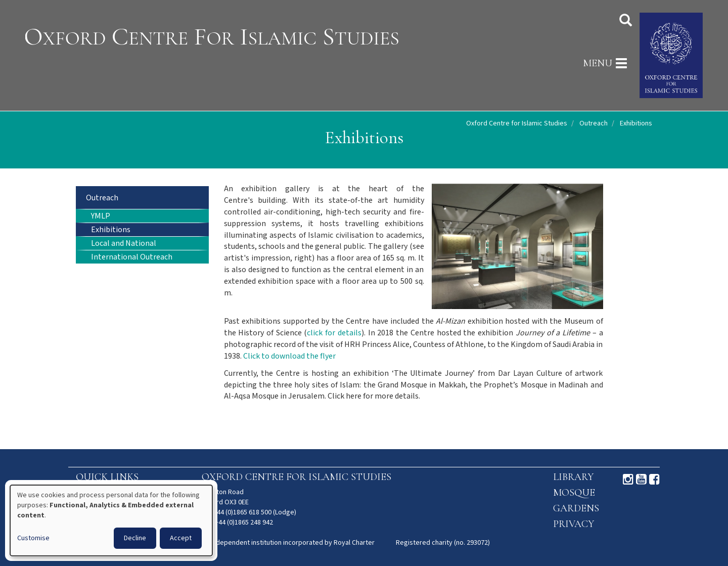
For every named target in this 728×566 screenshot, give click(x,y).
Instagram (628, 480)
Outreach (594, 123)
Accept (181, 538)
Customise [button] (33, 538)
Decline (135, 538)
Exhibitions (111, 230)
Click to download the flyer (289, 356)
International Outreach (132, 257)
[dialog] (111, 520)
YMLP (101, 216)
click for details (334, 333)
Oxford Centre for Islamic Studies (517, 123)
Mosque (574, 493)
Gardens (576, 508)
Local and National (124, 244)
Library (573, 477)
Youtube (641, 480)
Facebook (654, 480)
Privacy (574, 524)
